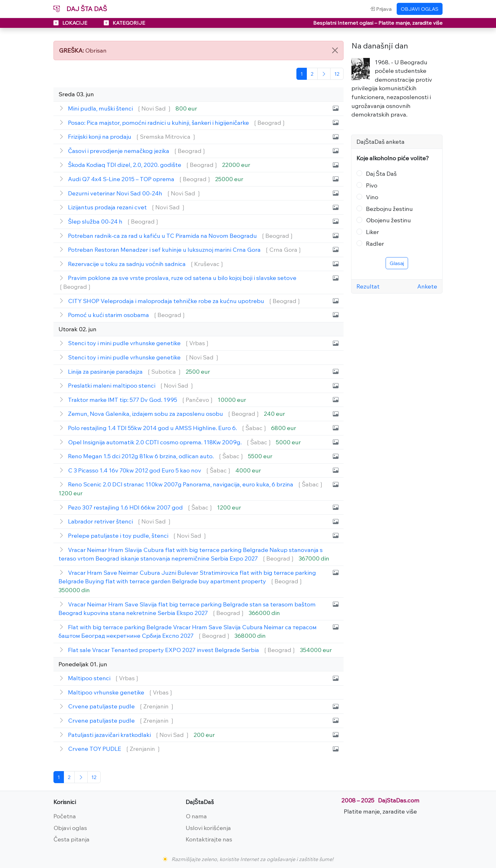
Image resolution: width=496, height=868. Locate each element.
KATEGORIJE (124, 23)
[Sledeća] (324, 74)
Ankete (427, 286)
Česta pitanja (71, 839)
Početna (65, 816)
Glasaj (397, 263)
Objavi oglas (70, 828)
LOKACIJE (71, 23)
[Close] (335, 50)
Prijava (381, 9)
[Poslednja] (337, 74)
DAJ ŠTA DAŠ (80, 9)
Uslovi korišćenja (208, 828)
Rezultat (368, 286)
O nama (196, 816)
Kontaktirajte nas (209, 839)
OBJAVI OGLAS (420, 9)
